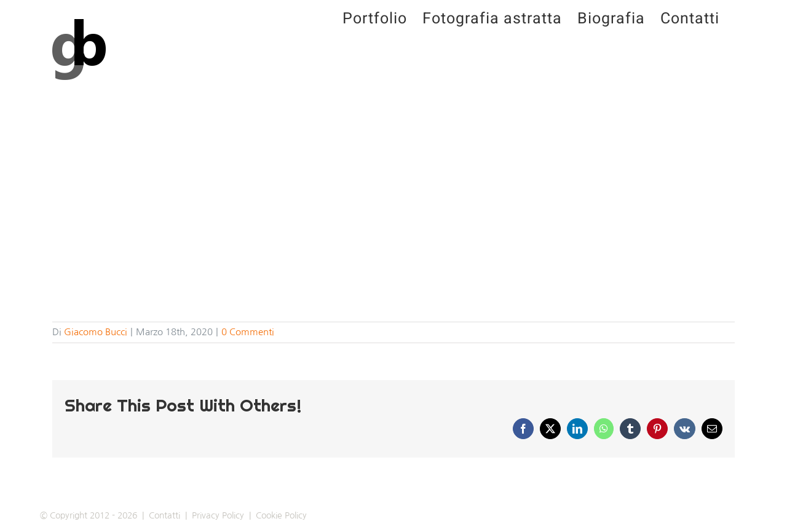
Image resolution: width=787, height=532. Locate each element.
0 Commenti (248, 332)
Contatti (164, 515)
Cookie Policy (281, 515)
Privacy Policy (218, 515)
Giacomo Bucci (96, 332)
